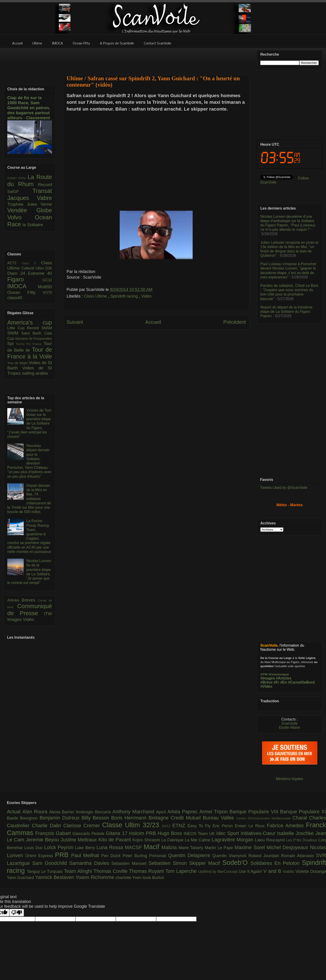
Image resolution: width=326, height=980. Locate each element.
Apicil (162, 812)
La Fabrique (173, 840)
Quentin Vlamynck (230, 856)
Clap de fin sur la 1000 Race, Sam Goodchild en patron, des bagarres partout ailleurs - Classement (29, 108)
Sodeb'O (236, 863)
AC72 (14, 263)
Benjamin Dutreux (61, 818)
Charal (301, 818)
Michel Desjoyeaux (288, 847)
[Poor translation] (17, 913)
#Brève (266, 682)
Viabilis (289, 871)
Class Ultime (96, 296)
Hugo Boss (171, 833)
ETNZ (180, 826)
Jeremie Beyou (43, 840)
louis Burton (153, 878)
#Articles (284, 678)
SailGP (20, 192)
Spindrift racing (125, 296)
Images (15, 619)
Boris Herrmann (130, 818)
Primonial (159, 856)
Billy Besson (96, 818)
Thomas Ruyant (147, 871)
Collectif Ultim (33, 268)
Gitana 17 (117, 833)
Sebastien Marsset (130, 863)
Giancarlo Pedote (89, 834)
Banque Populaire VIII (255, 812)
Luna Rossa (111, 847)
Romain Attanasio (299, 856)
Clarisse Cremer (83, 826)
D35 (49, 268)
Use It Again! (251, 871)
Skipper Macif (206, 863)
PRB (63, 855)
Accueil (153, 322)
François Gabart (54, 833)
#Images (268, 678)
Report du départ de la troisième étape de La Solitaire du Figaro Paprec (286, 312)
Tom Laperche (182, 871)
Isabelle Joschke (296, 833)
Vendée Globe (30, 210)
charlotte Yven (129, 878)
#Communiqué (279, 674)
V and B (273, 871)
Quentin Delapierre (190, 855)
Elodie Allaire (290, 727)
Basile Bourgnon (23, 818)
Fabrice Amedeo (286, 826)
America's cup (30, 322)
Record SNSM (40, 328)
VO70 (47, 293)
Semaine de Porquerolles (34, 339)
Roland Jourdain (265, 856)
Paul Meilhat (86, 855)
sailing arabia (35, 373)
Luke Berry (86, 848)
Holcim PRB (143, 833)
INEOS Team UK (200, 834)
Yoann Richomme (96, 877)
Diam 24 (18, 273)
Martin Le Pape (220, 848)
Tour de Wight (18, 363)
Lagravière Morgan (233, 840)
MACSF (134, 847)
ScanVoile (289, 723)
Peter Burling (136, 856)
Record (45, 185)
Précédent (235, 322)
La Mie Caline (198, 840)
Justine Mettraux (79, 840)
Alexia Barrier (63, 812)
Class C (31, 263)
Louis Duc (34, 848)
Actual (15, 812)
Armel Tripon (214, 812)
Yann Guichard (21, 878)
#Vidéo (266, 686)
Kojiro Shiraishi (147, 840)
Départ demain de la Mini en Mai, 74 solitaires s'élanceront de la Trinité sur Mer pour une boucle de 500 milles (29, 499)
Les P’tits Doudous (302, 840)
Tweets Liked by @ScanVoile (284, 488)
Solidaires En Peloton (276, 863)
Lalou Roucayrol (270, 840)
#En (283, 682)
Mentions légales (290, 779)
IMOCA (23, 286)
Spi (12, 344)
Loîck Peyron (60, 847)
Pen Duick (112, 856)
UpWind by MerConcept (218, 871)
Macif (153, 847)
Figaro (25, 279)
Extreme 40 (40, 273)
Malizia (170, 847)
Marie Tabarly (192, 848)
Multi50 (45, 287)
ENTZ (167, 826)
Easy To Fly (200, 826)
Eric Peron (224, 826)
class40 (15, 298)
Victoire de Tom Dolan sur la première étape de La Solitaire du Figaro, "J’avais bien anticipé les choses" (29, 423)
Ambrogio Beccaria (94, 812)
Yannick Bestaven (55, 877)
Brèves (30, 600)
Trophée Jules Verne (30, 204)
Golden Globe (17, 178)
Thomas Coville (111, 871)
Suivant (75, 322)
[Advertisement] (156, 59)
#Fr (276, 682)
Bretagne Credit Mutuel (176, 818)
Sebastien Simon (169, 863)
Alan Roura (36, 812)
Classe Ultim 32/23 (132, 825)
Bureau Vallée (219, 818)
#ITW (264, 674)
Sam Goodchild (51, 863)
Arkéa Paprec (183, 812)
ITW (48, 614)
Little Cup (17, 328)
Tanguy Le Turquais (45, 871)
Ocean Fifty (25, 292)
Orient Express (40, 856)
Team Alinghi (79, 871)
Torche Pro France (30, 344)
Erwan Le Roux (251, 826)
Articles (14, 600)
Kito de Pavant (115, 840)
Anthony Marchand (134, 812)
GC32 (47, 280)
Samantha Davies (90, 863)
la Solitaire (33, 225)
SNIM (14, 333)
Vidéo (146, 296)
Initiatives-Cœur (259, 833)
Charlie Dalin (48, 826)
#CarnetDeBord (301, 682)
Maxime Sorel (251, 847)
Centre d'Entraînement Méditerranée (264, 818)
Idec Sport (229, 833)
